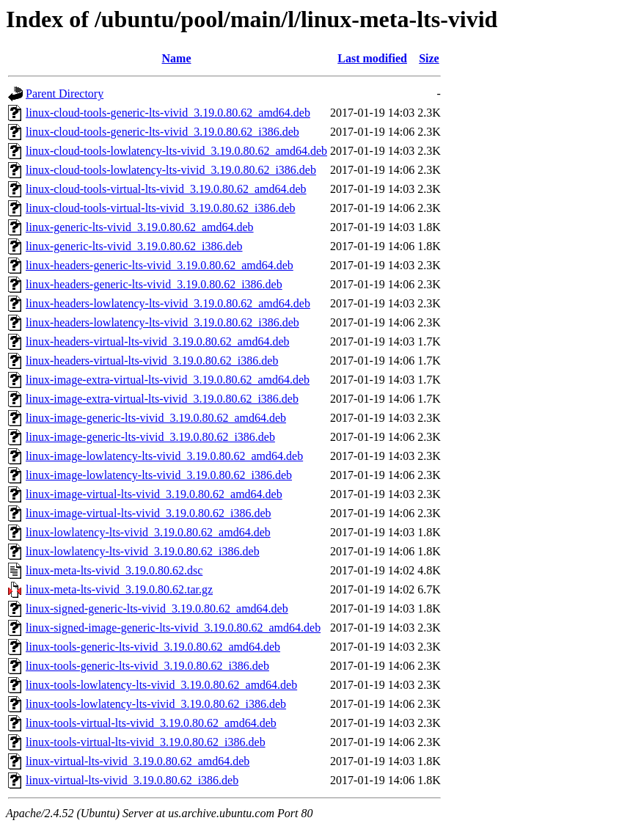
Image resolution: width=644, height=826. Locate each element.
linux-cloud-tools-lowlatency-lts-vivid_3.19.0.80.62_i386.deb (171, 170)
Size (429, 58)
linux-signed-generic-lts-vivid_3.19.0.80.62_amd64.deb (157, 608)
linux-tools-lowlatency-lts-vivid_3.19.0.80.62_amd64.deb (161, 685)
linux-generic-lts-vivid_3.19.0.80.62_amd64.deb (140, 227)
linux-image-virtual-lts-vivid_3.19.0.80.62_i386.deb (149, 513)
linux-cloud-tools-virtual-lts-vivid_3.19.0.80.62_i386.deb (161, 208)
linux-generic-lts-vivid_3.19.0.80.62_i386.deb (134, 246)
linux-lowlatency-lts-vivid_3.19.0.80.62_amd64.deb (148, 532)
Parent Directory (65, 94)
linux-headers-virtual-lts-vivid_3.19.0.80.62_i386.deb (152, 361)
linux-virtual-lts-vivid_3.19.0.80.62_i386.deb (132, 780)
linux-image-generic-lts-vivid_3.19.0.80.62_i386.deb (150, 437)
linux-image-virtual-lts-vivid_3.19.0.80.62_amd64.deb (154, 494)
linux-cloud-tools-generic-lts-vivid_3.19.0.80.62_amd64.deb (168, 113)
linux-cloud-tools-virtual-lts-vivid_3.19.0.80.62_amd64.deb (166, 189)
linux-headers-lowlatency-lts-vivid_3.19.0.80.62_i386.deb (162, 322)
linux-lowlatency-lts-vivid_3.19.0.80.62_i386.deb (143, 551)
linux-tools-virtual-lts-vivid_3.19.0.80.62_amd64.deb (151, 723)
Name (177, 58)
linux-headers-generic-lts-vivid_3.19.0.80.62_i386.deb (154, 284)
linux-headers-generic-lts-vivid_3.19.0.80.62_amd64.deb (160, 265)
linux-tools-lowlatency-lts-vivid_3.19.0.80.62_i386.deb (156, 704)
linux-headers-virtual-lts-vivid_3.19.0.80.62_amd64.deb (157, 341)
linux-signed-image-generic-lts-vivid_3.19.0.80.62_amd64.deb (173, 628)
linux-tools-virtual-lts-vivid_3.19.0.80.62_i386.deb (146, 742)
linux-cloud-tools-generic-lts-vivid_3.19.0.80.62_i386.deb (162, 132)
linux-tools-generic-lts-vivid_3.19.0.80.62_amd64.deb (153, 647)
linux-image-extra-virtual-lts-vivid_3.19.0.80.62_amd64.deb (168, 380)
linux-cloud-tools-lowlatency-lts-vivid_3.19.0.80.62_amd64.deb (176, 151)
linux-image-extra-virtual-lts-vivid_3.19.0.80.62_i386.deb (162, 399)
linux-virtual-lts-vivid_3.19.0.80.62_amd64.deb (138, 761)
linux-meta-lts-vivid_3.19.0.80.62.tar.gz (119, 589)
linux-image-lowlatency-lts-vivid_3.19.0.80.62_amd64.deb (164, 456)
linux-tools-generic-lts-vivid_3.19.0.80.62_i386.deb (147, 666)
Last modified (372, 58)
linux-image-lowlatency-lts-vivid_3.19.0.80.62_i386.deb (159, 475)
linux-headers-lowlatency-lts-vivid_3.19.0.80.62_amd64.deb (168, 303)
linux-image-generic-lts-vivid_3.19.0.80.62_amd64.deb (156, 418)
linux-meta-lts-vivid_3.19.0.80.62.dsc (114, 570)
